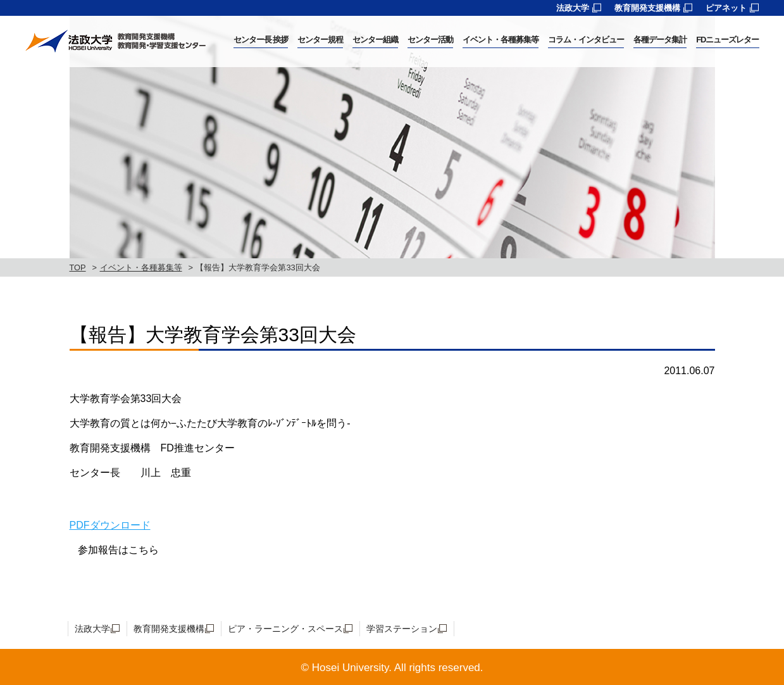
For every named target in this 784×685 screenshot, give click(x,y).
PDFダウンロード (110, 525)
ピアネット (726, 8)
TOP (78, 267)
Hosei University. (352, 668)
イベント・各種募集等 (141, 267)
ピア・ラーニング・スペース (285, 629)
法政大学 (573, 8)
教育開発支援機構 (647, 8)
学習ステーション (402, 629)
